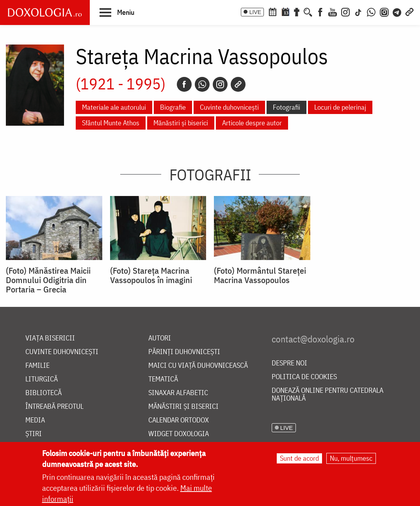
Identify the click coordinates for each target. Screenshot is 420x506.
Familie (37, 366)
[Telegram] (397, 11)
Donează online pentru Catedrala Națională (327, 395)
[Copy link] (238, 84)
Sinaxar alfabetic (178, 393)
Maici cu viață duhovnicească (198, 366)
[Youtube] (333, 11)
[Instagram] (345, 11)
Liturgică (42, 379)
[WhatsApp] (371, 11)
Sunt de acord (299, 458)
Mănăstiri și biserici (181, 123)
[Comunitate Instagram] (384, 11)
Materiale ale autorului (114, 107)
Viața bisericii (50, 338)
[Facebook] (320, 11)
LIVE (255, 12)
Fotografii (287, 107)
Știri (34, 434)
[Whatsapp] (202, 84)
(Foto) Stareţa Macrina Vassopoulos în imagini (151, 275)
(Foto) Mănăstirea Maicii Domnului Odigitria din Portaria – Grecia (48, 280)
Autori (160, 338)
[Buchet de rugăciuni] (297, 11)
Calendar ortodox (179, 420)
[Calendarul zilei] (285, 11)
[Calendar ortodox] (272, 11)
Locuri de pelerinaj (340, 107)
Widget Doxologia (179, 434)
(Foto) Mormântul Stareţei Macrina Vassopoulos (260, 275)
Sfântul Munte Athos (111, 123)
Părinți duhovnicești (184, 352)
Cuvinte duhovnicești (229, 107)
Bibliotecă (44, 393)
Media (35, 420)
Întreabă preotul (54, 407)
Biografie (173, 107)
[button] (117, 12)
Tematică (163, 379)
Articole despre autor (252, 123)
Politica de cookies (304, 377)
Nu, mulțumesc (351, 458)
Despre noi (289, 363)
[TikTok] (358, 11)
